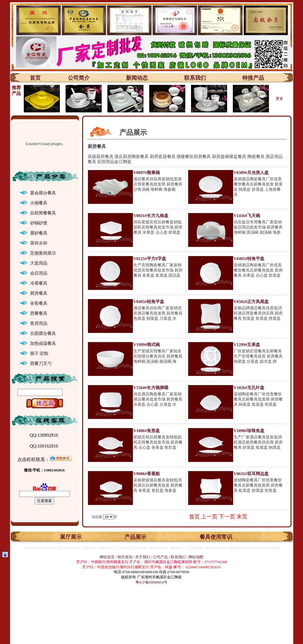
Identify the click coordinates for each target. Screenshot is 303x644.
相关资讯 (125, 557)
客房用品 (39, 323)
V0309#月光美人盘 (251, 173)
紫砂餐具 (39, 233)
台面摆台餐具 (43, 333)
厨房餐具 (39, 293)
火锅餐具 (39, 203)
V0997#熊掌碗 (147, 173)
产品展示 (135, 537)
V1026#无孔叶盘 (249, 388)
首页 (35, 78)
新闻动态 (137, 78)
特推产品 (253, 78)
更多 (280, 98)
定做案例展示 (43, 253)
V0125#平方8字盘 (150, 259)
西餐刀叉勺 (41, 364)
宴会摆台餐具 (43, 193)
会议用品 (39, 273)
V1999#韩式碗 (147, 345)
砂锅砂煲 (39, 223)
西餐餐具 (39, 313)
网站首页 (107, 557)
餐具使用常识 (216, 537)
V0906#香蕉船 (147, 474)
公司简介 (79, 78)
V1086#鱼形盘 (147, 431)
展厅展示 (71, 537)
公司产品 (160, 557)
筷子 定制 (39, 354)
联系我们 (195, 78)
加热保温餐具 (43, 344)
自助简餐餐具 (43, 213)
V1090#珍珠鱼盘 (249, 431)
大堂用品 (39, 263)
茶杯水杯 (39, 243)
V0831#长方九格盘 (151, 216)
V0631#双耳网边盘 (251, 474)
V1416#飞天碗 (247, 216)
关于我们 (143, 557)
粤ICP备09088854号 (151, 582)
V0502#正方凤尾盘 (251, 302)
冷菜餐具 (39, 283)
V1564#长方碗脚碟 (151, 388)
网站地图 (196, 557)
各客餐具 (39, 303)
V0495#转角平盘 (249, 259)
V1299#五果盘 (247, 345)
